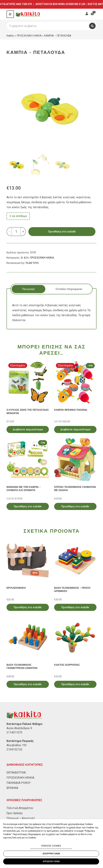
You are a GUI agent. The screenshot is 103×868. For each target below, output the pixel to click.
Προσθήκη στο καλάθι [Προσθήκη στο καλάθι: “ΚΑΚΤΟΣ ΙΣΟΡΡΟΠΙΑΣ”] (75, 684)
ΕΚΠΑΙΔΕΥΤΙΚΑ (16, 773)
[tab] (28, 289)
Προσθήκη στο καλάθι (62, 232)
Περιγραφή (28, 289)
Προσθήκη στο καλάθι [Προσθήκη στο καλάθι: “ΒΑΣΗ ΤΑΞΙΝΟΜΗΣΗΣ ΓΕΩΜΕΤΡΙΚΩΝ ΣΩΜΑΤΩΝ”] (28, 684)
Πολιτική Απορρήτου (20, 808)
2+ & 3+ (25, 258)
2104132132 (14, 749)
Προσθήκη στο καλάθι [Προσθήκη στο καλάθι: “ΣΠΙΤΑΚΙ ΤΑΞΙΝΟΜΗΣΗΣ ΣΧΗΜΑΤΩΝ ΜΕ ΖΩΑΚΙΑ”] (75, 506)
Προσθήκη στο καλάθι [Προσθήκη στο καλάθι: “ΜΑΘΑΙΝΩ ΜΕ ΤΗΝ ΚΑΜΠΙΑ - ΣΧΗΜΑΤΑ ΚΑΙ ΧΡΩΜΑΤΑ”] (28, 506)
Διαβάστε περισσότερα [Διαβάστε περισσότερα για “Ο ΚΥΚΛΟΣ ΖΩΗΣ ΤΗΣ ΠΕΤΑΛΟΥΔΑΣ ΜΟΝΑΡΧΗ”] (28, 429)
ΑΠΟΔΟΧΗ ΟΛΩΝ (51, 861)
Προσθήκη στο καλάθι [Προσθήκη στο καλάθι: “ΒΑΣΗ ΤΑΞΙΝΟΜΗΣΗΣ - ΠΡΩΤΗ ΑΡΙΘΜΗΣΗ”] (75, 607)
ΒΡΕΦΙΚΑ (12, 788)
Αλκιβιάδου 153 (17, 745)
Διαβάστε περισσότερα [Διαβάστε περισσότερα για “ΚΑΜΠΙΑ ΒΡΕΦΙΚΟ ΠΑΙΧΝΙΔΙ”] (75, 429)
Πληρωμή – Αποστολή (21, 818)
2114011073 (14, 732)
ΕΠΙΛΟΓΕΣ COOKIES (51, 846)
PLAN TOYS (32, 263)
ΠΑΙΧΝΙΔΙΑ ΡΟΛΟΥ (19, 783)
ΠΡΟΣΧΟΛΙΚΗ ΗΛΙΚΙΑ (29, 36)
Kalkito (10, 36)
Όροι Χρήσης (15, 813)
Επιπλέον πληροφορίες (69, 289)
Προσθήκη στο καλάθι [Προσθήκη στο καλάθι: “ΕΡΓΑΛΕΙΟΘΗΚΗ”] (28, 607)
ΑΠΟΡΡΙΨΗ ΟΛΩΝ (51, 854)
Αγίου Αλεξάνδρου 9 (19, 728)
